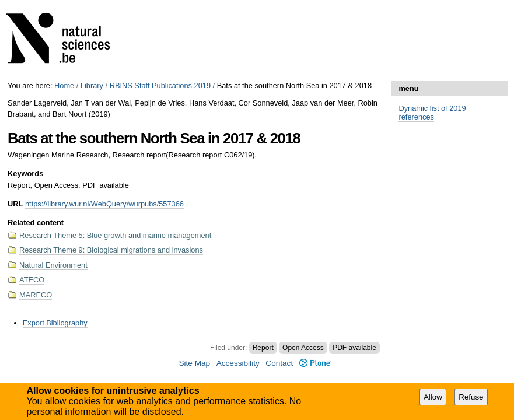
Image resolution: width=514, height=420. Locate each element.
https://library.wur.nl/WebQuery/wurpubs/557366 (104, 204)
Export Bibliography (55, 323)
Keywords (25, 174)
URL (15, 204)
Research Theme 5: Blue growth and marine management (115, 235)
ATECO (32, 280)
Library (92, 85)
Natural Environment (53, 265)
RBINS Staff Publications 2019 (160, 85)
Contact (279, 363)
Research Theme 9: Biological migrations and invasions (111, 250)
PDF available (354, 348)
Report (263, 348)
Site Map (194, 363)
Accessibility (238, 363)
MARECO (36, 295)
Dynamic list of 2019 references (432, 113)
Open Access (303, 348)
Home (64, 85)
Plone (315, 363)
